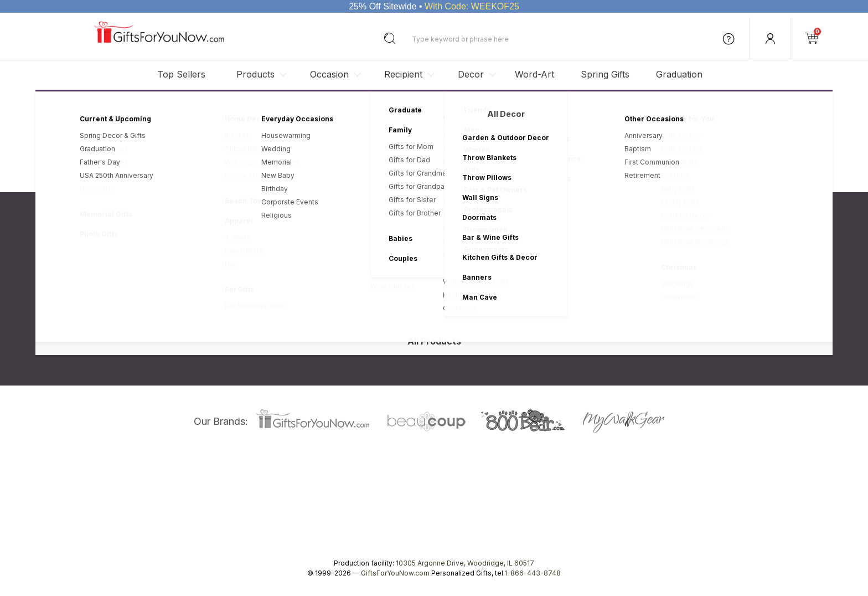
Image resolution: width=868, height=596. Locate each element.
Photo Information (422, 287)
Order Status (414, 276)
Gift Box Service (419, 299)
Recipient (403, 74)
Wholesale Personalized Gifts (205, 299)
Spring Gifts (605, 74)
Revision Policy (300, 276)
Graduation (679, 74)
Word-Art (534, 74)
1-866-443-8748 (533, 573)
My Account (412, 263)
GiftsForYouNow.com (395, 573)
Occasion (329, 74)
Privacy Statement (505, 165)
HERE (569, 165)
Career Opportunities (191, 323)
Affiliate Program (184, 311)
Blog (164, 276)
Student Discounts (423, 335)
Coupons (408, 323)
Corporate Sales (183, 287)
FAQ (400, 311)
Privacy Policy (298, 263)
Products (255, 74)
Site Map (171, 335)
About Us (172, 263)
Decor (471, 74)
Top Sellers (181, 74)
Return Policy (296, 287)
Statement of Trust (306, 299)
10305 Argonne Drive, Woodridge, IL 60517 (465, 563)
